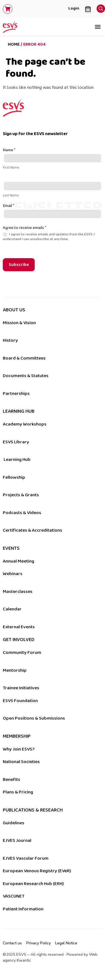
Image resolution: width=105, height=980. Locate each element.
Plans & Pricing (18, 792)
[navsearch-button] (99, 7)
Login (74, 8)
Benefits (11, 779)
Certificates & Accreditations (32, 530)
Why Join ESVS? (19, 749)
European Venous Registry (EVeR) (37, 871)
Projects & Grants (21, 495)
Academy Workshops (25, 424)
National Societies (21, 762)
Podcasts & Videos (22, 513)
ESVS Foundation (20, 701)
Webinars (13, 574)
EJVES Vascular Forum (26, 858)
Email (9, 206)
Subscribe (19, 265)
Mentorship (15, 670)
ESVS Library (16, 442)
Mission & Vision (19, 323)
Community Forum (22, 652)
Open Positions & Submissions (34, 718)
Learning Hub (17, 460)
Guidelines (14, 823)
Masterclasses (18, 592)
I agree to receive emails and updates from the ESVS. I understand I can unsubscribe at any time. (49, 237)
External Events (19, 627)
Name (9, 150)
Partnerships (16, 394)
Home (14, 44)
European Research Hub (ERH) (33, 884)
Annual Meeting (18, 561)
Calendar (12, 609)
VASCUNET (14, 896)
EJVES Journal (17, 840)
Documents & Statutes (26, 376)
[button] (98, 27)
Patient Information (23, 909)
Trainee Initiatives (21, 688)
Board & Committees (24, 358)
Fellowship (14, 477)
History (10, 340)
